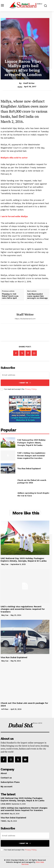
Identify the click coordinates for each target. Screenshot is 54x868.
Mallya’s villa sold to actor (14, 158)
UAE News (5, 814)
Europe (23, 56)
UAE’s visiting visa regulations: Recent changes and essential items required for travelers (32, 455)
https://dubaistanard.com (25, 319)
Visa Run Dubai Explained (29, 468)
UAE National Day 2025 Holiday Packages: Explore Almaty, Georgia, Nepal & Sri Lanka (31, 442)
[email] (25, 375)
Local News (6, 804)
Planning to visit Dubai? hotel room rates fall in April (10, 296)
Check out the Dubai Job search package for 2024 (32, 481)
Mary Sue (5, 564)
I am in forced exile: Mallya (14, 216)
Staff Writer (29, 83)
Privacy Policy (31, 389)
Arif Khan (5, 709)
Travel (4, 821)
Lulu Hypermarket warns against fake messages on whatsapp (37, 296)
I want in (25, 383)
